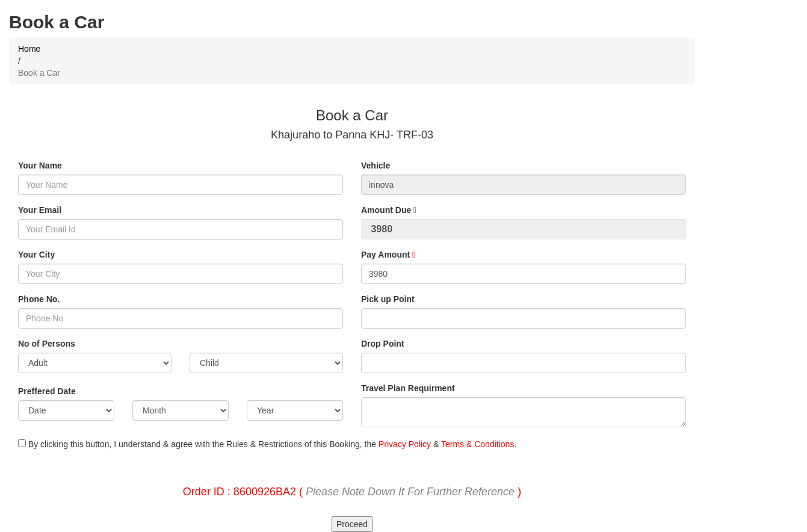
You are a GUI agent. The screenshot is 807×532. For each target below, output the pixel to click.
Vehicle (376, 165)
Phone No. (39, 299)
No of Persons (47, 344)
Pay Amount (388, 255)
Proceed (352, 524)
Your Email (40, 210)
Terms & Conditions (478, 444)
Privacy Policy (405, 444)
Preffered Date (47, 391)
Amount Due (389, 210)
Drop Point (383, 344)
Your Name (40, 165)
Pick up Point (388, 299)
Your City (36, 255)
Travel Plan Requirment (408, 388)
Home (29, 49)
